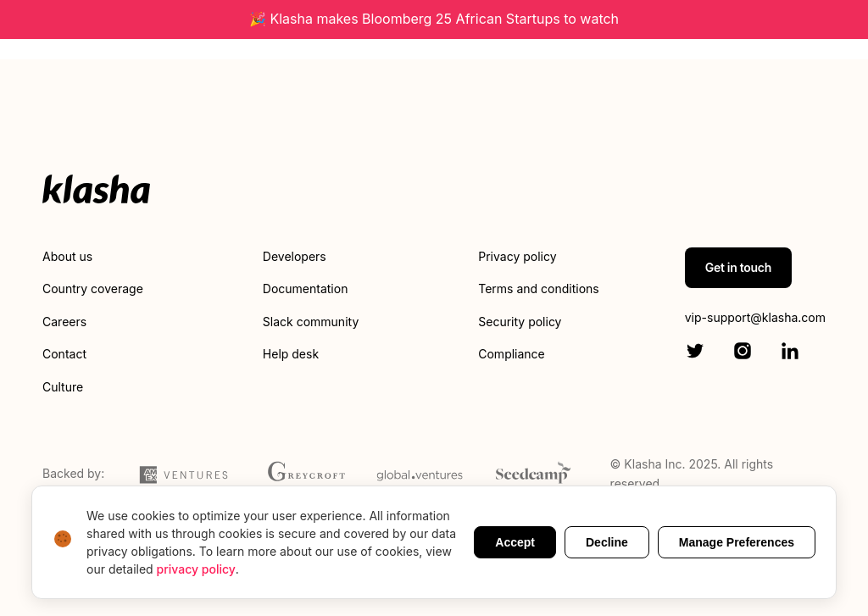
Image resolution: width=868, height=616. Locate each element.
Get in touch (738, 267)
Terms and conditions (538, 289)
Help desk (291, 354)
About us (67, 256)
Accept (515, 542)
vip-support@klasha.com (755, 317)
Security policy (520, 322)
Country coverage (93, 289)
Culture (63, 387)
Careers (64, 322)
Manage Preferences (737, 542)
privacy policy (196, 569)
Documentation (306, 289)
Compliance (512, 354)
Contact (64, 354)
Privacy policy (517, 256)
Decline (607, 542)
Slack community (311, 322)
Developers (295, 256)
